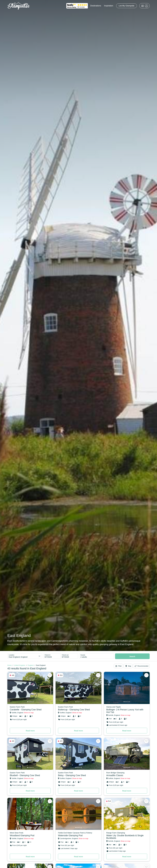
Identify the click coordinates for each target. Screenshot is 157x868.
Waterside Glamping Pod (70, 835)
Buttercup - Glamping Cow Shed (74, 710)
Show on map (29, 713)
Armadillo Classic (115, 775)
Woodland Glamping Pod (22, 835)
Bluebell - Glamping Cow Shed (25, 775)
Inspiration (109, 6)
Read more (30, 731)
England (31, 665)
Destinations (96, 6)
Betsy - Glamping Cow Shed (72, 775)
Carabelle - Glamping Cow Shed (26, 710)
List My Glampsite (127, 6)
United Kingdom (20, 665)
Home (10, 665)
